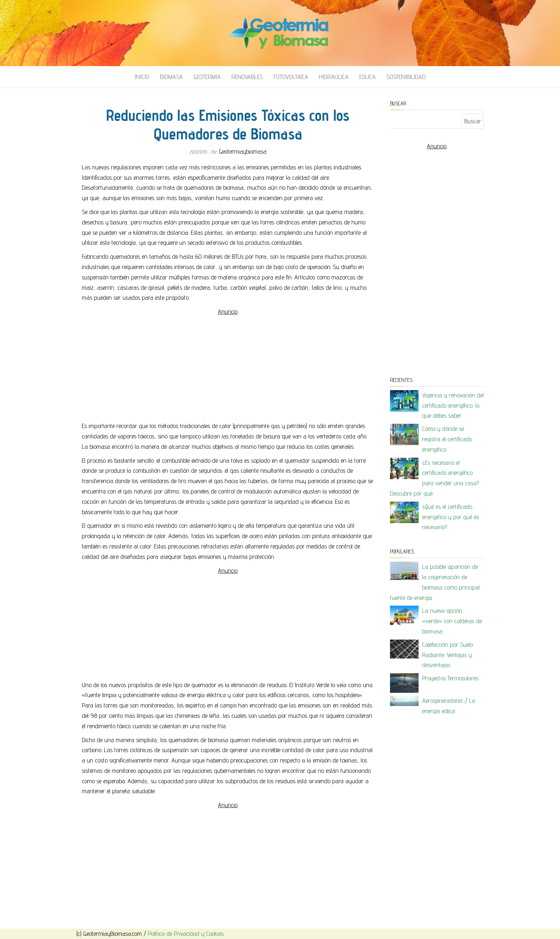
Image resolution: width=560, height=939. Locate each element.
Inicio (142, 77)
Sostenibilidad (406, 77)
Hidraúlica (334, 77)
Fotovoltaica (291, 77)
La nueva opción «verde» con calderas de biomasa (452, 621)
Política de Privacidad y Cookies (186, 933)
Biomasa (171, 77)
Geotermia (207, 77)
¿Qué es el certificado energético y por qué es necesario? (451, 517)
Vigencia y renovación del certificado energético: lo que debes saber (453, 405)
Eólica (367, 77)
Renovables (247, 77)
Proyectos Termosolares (450, 678)
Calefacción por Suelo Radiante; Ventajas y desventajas (447, 655)
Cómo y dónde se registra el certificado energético (447, 439)
